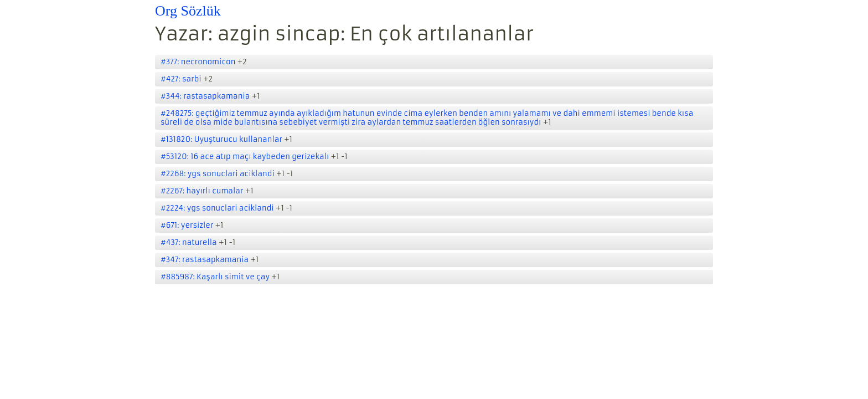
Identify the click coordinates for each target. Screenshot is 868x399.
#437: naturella (189, 242)
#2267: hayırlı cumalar (202, 191)
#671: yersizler (187, 225)
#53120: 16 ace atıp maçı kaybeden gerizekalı (245, 157)
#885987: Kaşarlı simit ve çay (215, 277)
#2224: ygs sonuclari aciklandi (217, 208)
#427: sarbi (181, 79)
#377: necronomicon (198, 62)
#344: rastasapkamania (205, 96)
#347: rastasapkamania (205, 260)
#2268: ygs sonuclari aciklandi (218, 174)
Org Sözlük (188, 11)
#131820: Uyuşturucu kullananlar (221, 139)
